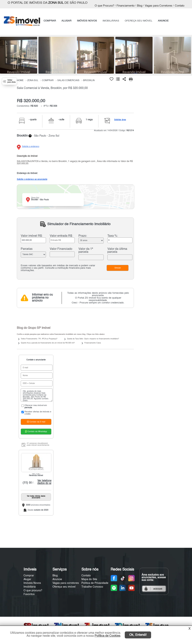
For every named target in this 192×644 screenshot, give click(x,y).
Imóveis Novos (32, 583)
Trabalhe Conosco (92, 587)
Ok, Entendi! (138, 635)
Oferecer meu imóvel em (34, 407)
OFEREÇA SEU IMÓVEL (138, 21)
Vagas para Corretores (159, 6)
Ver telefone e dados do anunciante (49, 482)
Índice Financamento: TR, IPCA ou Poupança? (39, 339)
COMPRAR (50, 21)
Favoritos (29, 594)
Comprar (29, 576)
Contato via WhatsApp (36, 431)
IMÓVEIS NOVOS (87, 21)
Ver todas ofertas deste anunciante (36, 497)
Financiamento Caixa (93, 343)
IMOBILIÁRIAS (111, 21)
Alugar (27, 579)
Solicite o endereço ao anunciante (32, 179)
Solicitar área (120, 120)
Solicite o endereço (31, 146)
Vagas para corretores (66, 583)
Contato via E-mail (36, 422)
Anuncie (57, 579)
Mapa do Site (89, 579)
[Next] (187, 56)
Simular (118, 268)
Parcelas (27, 249)
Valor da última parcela (117, 251)
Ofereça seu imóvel (64, 587)
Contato (180, 6)
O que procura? (33, 591)
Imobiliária (30, 587)
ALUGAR (66, 21)
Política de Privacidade (95, 583)
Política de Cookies (107, 636)
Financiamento (126, 6)
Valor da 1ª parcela (86, 251)
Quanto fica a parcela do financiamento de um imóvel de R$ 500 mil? (48, 343)
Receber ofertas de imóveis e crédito (36, 413)
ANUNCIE (163, 21)
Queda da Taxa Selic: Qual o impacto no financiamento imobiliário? (93, 339)
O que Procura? (104, 6)
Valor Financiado (61, 249)
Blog (140, 6)
